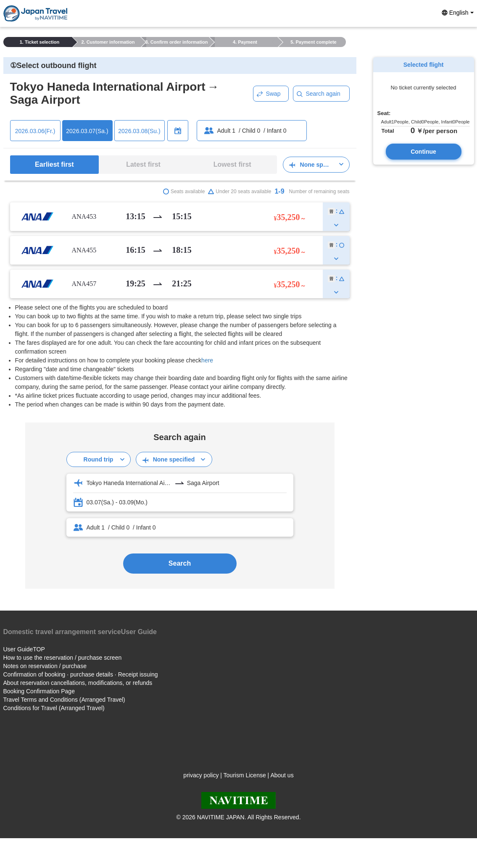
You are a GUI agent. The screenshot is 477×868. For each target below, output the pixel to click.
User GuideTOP (24, 649)
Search (180, 563)
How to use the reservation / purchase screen (63, 658)
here (207, 360)
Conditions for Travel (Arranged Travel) (54, 708)
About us (282, 775)
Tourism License (245, 775)
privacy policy (201, 775)
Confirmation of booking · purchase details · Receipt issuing (81, 674)
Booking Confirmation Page (39, 691)
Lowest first (232, 164)
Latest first (143, 164)
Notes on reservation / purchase (45, 666)
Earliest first (54, 164)
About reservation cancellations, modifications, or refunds (78, 683)
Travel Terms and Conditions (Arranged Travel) (64, 700)
